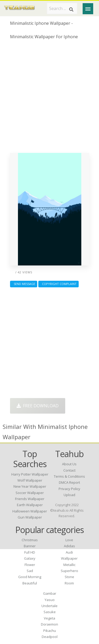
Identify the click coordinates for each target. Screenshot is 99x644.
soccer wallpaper (30, 493)
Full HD (30, 552)
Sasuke (50, 612)
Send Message (24, 284)
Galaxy (30, 558)
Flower (30, 565)
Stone (69, 577)
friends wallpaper (30, 499)
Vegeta (49, 618)
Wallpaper (69, 558)
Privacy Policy (69, 489)
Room (69, 583)
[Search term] (62, 8)
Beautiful (30, 583)
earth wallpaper (30, 505)
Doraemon (49, 624)
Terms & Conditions (69, 476)
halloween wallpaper (30, 511)
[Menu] (88, 9)
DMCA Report (69, 482)
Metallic (69, 565)
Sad (30, 571)
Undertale (49, 606)
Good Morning (30, 577)
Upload (69, 495)
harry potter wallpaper (30, 474)
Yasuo (50, 600)
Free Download (38, 406)
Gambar (50, 593)
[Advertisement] (49, 98)
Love (69, 540)
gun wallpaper (30, 517)
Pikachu (50, 631)
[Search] (71, 9)
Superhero (69, 571)
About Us (69, 464)
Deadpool (50, 637)
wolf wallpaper (30, 480)
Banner (30, 546)
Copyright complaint (58, 284)
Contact (69, 470)
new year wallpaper (30, 486)
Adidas (69, 546)
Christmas (30, 540)
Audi (69, 552)
